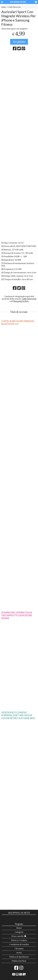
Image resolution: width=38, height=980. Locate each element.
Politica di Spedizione (19, 957)
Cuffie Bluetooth (14, 7)
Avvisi (19, 953)
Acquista (19, 42)
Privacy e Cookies (19, 940)
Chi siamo (19, 949)
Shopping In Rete (21, 301)
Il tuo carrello (19, 936)
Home (19, 928)
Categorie (19, 932)
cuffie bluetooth (29, 299)
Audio (4, 7)
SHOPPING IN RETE (19, 2)
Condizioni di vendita (19, 944)
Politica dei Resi (19, 961)
